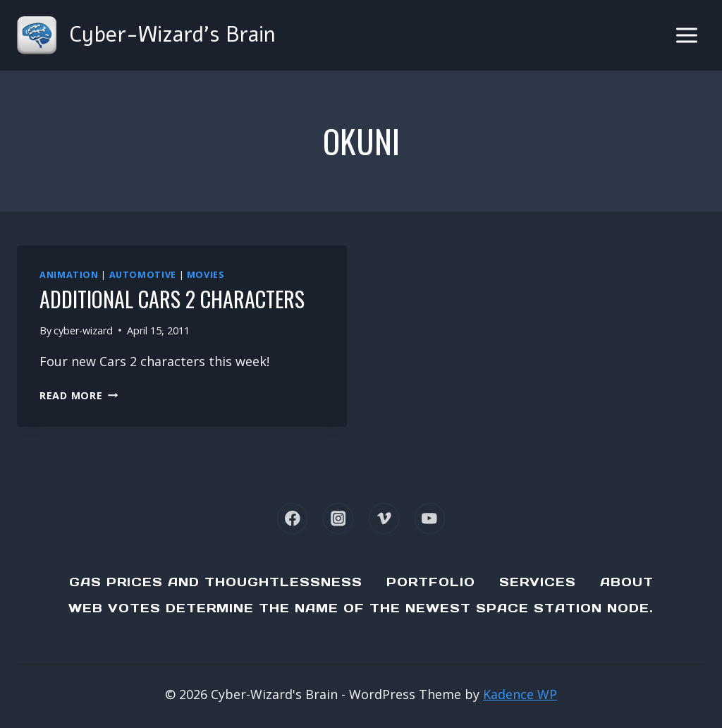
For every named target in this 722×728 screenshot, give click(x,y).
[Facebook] (292, 518)
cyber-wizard (83, 330)
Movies (206, 275)
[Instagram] (338, 518)
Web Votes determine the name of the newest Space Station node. (361, 608)
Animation (69, 275)
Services (538, 582)
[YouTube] (430, 518)
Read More (79, 395)
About (627, 582)
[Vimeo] (384, 518)
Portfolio (431, 582)
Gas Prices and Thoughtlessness (216, 582)
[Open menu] (686, 35)
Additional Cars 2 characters (172, 299)
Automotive (143, 275)
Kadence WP (520, 694)
